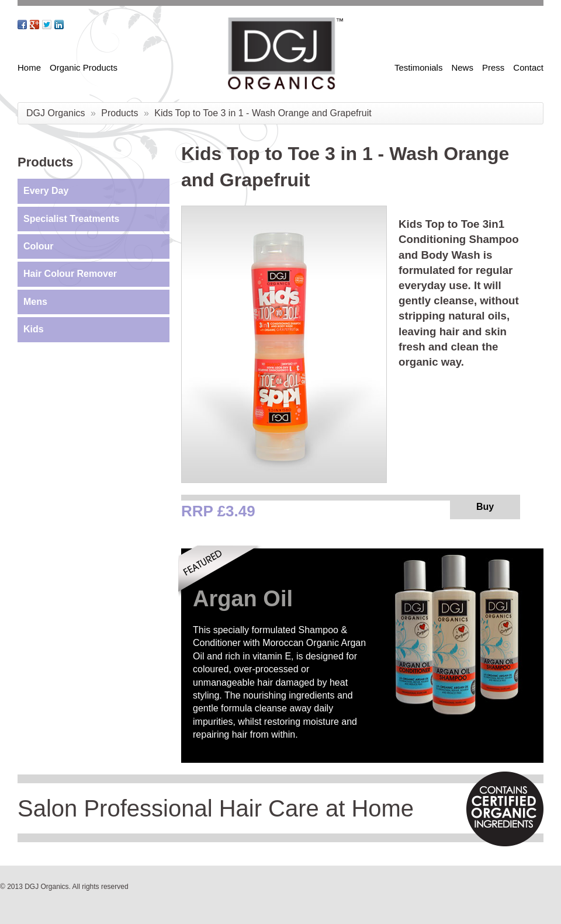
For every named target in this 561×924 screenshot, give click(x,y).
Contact (528, 67)
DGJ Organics (56, 113)
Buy (485, 507)
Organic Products (84, 67)
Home (29, 67)
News (462, 67)
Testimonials (419, 67)
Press (493, 67)
